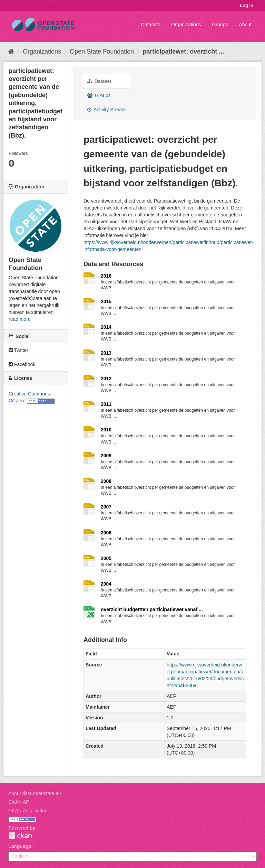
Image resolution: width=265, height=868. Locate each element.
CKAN (20, 836)
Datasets (151, 25)
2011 (106, 404)
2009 (106, 456)
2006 (106, 533)
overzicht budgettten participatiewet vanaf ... (152, 609)
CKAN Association (28, 811)
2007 (106, 507)
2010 (106, 430)
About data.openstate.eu (35, 793)
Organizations (186, 25)
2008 (106, 481)
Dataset (99, 81)
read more (20, 319)
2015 (106, 301)
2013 (106, 353)
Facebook (22, 364)
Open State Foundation (102, 52)
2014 (106, 327)
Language (20, 846)
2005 (106, 558)
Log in (247, 5)
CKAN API (19, 802)
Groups (220, 25)
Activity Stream (106, 110)
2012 (106, 379)
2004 (106, 584)
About (245, 25)
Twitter (18, 350)
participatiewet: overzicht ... (183, 52)
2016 (106, 276)
